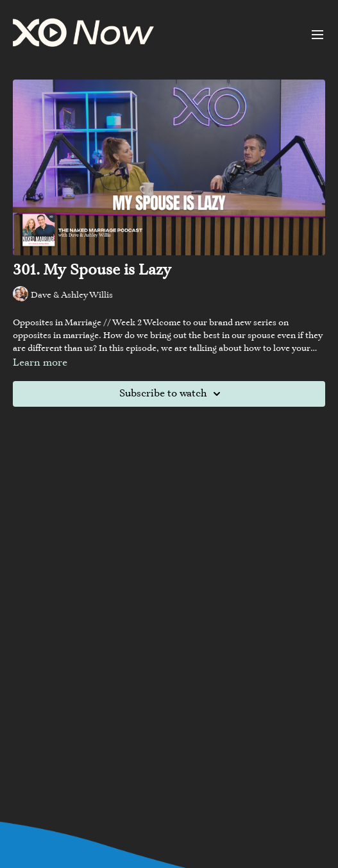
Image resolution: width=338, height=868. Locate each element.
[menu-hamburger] (317, 35)
